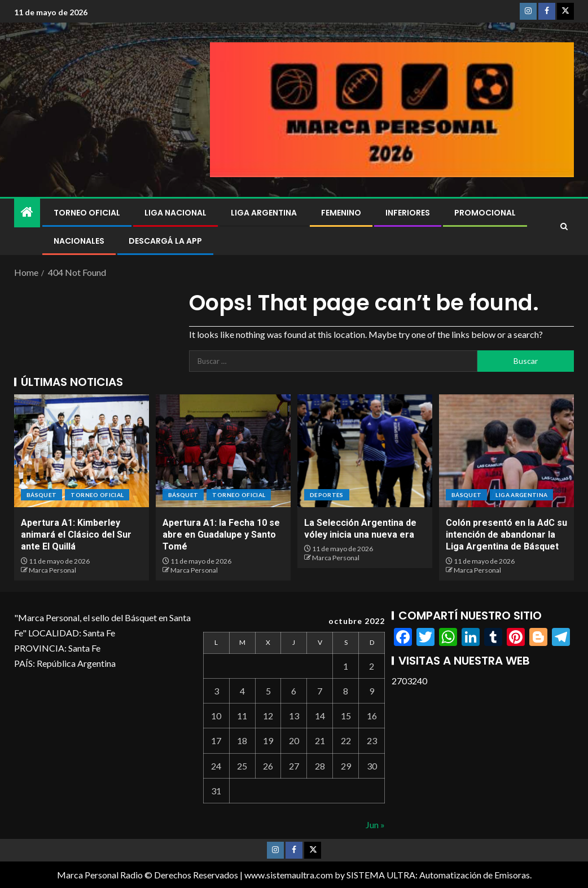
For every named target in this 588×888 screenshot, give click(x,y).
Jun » (375, 825)
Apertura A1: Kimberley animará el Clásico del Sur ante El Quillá (76, 535)
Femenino (341, 213)
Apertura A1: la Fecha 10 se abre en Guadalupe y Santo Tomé (221, 535)
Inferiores (408, 213)
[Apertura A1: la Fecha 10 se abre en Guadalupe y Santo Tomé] (223, 451)
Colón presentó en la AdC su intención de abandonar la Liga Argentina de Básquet (506, 535)
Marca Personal (52, 570)
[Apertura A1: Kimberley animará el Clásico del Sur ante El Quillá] (82, 451)
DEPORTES (327, 495)
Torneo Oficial (87, 213)
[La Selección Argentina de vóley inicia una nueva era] (365, 451)
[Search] (564, 227)
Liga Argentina (264, 213)
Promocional (485, 213)
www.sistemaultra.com (289, 875)
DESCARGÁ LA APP (165, 241)
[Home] (27, 212)
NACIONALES (79, 241)
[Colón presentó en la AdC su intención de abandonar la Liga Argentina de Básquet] (506, 451)
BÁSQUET (41, 495)
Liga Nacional (175, 213)
